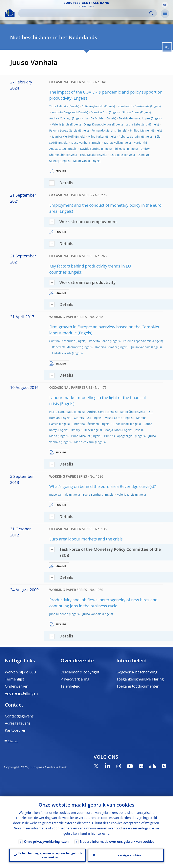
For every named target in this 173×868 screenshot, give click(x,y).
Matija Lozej (113, 430)
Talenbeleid (70, 686)
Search (151, 13)
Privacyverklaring (75, 679)
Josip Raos (117, 155)
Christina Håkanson (86, 424)
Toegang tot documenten (138, 686)
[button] (165, 5)
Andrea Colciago (60, 118)
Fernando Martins (104, 130)
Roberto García (99, 341)
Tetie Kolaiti (88, 155)
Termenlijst (14, 679)
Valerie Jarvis (61, 124)
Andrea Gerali (97, 412)
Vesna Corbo (114, 418)
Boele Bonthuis (93, 495)
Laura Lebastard (137, 124)
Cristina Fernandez (62, 341)
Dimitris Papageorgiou (119, 436)
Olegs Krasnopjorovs (98, 124)
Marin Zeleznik (84, 442)
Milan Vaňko (82, 161)
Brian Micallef (81, 436)
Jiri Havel (120, 149)
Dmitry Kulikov (81, 430)
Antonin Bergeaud (64, 112)
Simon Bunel (131, 112)
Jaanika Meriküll (63, 136)
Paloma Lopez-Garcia (63, 130)
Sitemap (13, 741)
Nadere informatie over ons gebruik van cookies (117, 841)
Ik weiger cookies (129, 855)
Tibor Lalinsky (59, 106)
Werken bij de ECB (20, 672)
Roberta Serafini (130, 136)
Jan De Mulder (95, 118)
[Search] (84, 13)
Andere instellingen (21, 693)
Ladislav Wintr (62, 353)
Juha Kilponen (59, 614)
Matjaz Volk (112, 143)
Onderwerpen (17, 686)
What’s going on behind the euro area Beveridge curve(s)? (103, 486)
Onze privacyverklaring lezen (46, 841)
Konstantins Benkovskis (134, 106)
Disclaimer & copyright (80, 672)
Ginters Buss (82, 418)
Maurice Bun (100, 112)
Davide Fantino (90, 149)
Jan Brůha (127, 412)
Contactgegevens (19, 716)
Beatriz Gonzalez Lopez (135, 118)
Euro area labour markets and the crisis (86, 539)
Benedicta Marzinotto (67, 347)
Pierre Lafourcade (61, 412)
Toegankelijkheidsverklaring (140, 679)
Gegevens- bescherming (137, 672)
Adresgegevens (18, 723)
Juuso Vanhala (80, 143)
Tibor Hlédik (121, 424)
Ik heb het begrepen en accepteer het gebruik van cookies (50, 855)
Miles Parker (96, 136)
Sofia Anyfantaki (93, 106)
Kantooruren (16, 730)
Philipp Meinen (140, 130)
